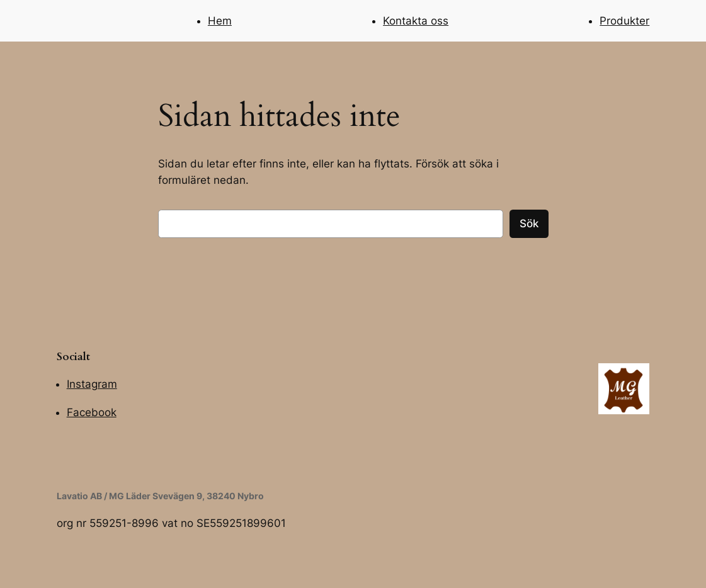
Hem (220, 21)
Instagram (92, 384)
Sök (529, 223)
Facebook (92, 412)
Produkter (624, 21)
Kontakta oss (416, 21)
